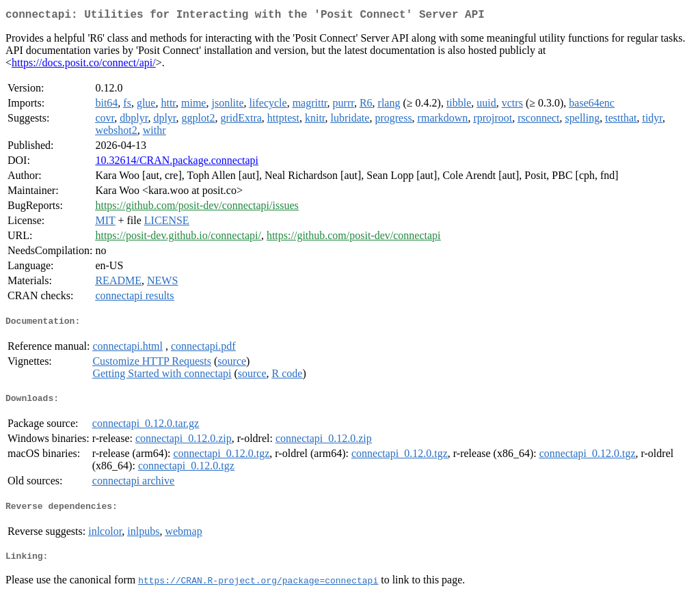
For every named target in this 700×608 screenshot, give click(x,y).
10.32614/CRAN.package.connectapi (177, 163)
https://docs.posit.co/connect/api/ (84, 65)
